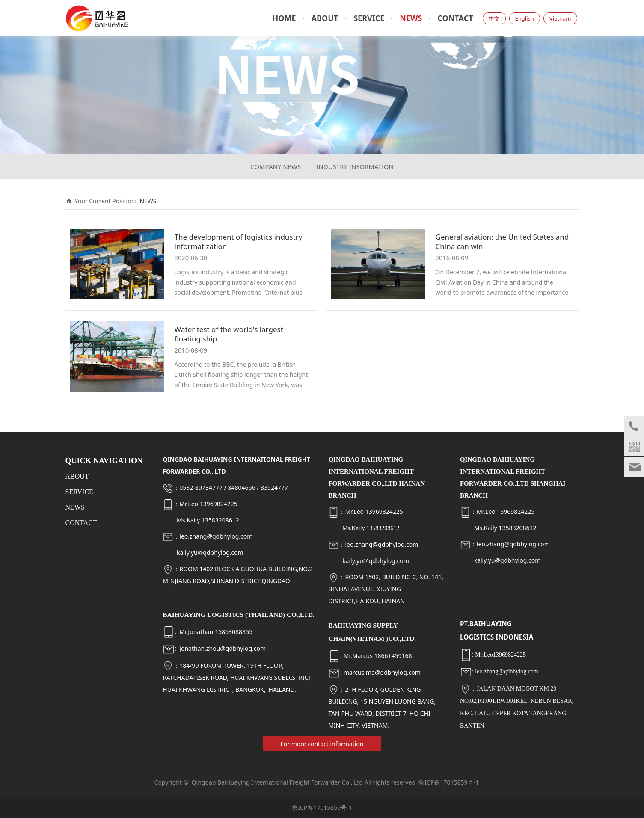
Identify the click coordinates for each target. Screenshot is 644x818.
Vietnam (560, 18)
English (525, 18)
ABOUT (325, 18)
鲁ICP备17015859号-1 (449, 782)
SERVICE (369, 18)
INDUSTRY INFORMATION (355, 166)
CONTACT (455, 18)
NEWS (411, 18)
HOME (284, 18)
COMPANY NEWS (276, 166)
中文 (494, 18)
